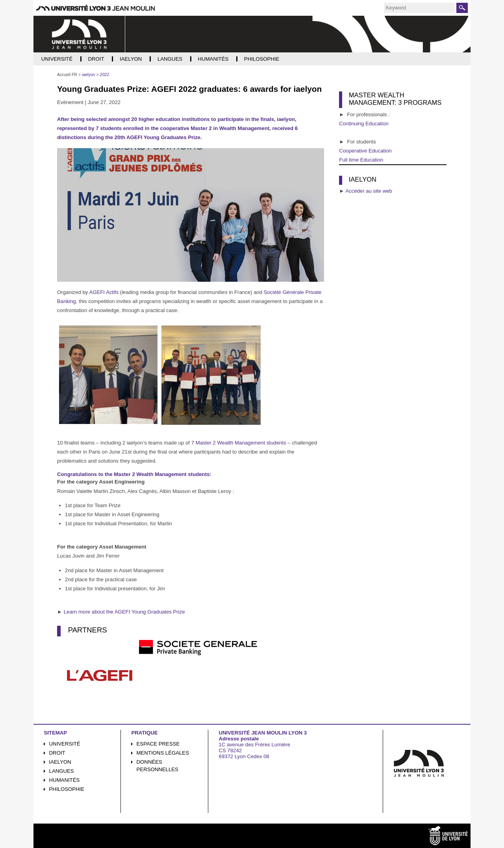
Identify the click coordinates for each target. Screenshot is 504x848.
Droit (57, 753)
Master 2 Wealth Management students (241, 443)
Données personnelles (157, 766)
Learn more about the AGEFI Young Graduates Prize (124, 612)
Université (65, 744)
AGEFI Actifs (104, 292)
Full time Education (361, 160)
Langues (62, 771)
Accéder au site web (369, 191)
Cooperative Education (365, 151)
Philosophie (67, 789)
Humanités (65, 780)
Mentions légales (163, 753)
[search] (419, 8)
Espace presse (158, 744)
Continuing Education (364, 124)
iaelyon (60, 762)
